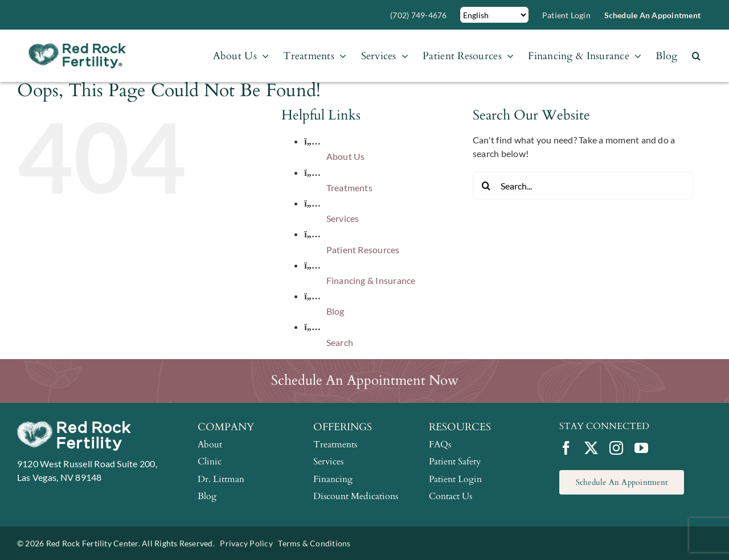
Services (343, 218)
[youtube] (641, 448)
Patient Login (566, 15)
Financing (333, 479)
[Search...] (583, 186)
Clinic (210, 462)
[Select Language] (494, 15)
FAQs (440, 444)
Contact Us (450, 496)
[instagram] (616, 448)
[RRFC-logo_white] (74, 425)
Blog (335, 311)
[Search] (486, 186)
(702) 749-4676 (418, 15)
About (210, 444)
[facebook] (566, 448)
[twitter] (591, 448)
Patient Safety (455, 462)
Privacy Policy (246, 543)
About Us (346, 156)
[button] (696, 56)
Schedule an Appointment (653, 15)
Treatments (349, 188)
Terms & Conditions (314, 543)
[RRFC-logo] (77, 48)
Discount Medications (356, 496)
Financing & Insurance (371, 280)
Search (340, 342)
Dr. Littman (221, 479)
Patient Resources (363, 250)
